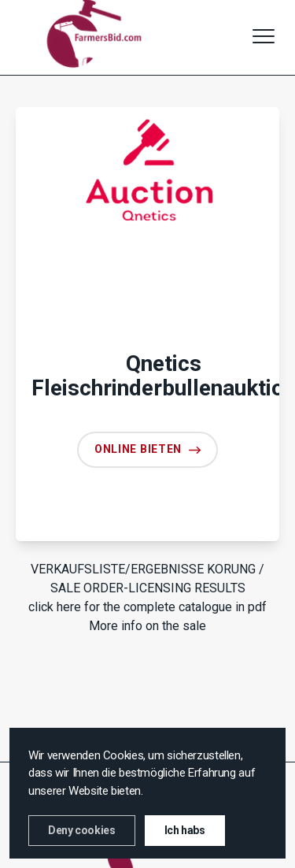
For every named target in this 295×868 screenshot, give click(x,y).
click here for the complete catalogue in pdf (147, 607)
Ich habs (185, 830)
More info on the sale (147, 626)
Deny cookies (82, 830)
